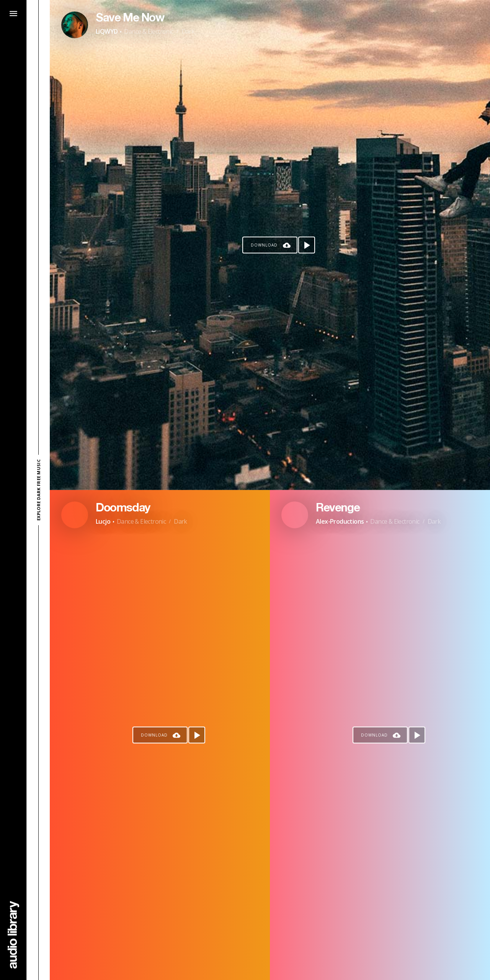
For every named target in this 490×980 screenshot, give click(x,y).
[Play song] (307, 245)
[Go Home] (13, 935)
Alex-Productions (340, 521)
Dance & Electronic (149, 31)
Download (264, 245)
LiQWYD (107, 31)
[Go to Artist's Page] (75, 25)
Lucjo (103, 521)
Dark (188, 31)
